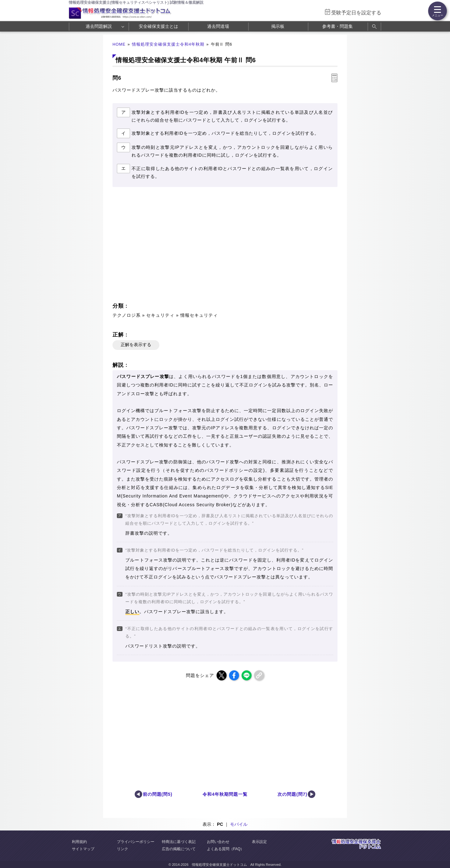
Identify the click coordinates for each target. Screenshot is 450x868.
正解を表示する (136, 345)
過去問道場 (218, 26)
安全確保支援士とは (158, 26)
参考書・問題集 (337, 26)
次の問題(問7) (292, 794)
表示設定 (259, 842)
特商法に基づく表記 (179, 842)
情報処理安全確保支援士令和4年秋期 (168, 44)
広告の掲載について (179, 849)
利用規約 (79, 842)
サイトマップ (83, 849)
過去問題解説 (99, 26)
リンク (122, 849)
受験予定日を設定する (356, 13)
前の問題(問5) (158, 794)
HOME (119, 44)
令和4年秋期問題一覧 (225, 794)
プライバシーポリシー (136, 842)
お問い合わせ (218, 842)
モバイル (239, 824)
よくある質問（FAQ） (226, 849)
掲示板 (278, 26)
